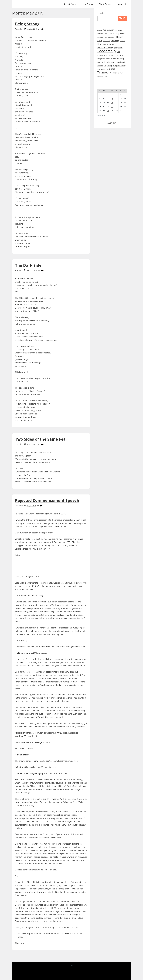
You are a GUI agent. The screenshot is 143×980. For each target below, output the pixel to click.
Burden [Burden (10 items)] (100, 34)
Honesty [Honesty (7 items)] (112, 44)
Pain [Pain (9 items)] (122, 55)
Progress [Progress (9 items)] (100, 62)
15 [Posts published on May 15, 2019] (112, 103)
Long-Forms (87, 4)
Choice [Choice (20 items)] (111, 33)
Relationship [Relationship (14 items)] (109, 62)
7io (71, 966)
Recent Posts (70, 4)
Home (120, 4)
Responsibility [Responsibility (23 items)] (119, 65)
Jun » (115, 123)
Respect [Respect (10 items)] (100, 66)
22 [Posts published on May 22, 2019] (112, 107)
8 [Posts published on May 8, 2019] (112, 99)
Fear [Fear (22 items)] (99, 44)
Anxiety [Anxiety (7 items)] (100, 30)
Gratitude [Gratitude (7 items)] (105, 44)
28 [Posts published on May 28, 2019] (108, 111)
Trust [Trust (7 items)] (121, 73)
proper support (24, 246)
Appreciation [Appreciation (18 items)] (109, 30)
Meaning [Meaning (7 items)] (111, 55)
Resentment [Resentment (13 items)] (120, 62)
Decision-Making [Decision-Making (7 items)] (110, 37)
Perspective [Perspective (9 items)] (101, 59)
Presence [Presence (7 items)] (109, 59)
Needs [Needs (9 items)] (117, 55)
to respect (20, 417)
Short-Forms (105, 4)
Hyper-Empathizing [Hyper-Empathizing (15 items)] (105, 48)
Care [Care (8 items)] (105, 34)
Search (100, 13)
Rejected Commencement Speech (47, 500)
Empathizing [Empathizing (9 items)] (115, 41)
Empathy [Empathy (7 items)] (123, 41)
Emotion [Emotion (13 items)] (106, 41)
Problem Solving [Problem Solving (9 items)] (118, 59)
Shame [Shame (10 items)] (103, 69)
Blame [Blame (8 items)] (120, 30)
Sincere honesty (22, 317)
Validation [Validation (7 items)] (100, 77)
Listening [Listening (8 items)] (100, 55)
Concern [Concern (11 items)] (123, 34)
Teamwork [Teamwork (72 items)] (104, 72)
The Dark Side (28, 265)
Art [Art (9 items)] (116, 30)
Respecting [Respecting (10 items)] (108, 66)
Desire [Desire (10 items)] (100, 41)
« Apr (109, 123)
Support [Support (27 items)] (111, 69)
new (17, 157)
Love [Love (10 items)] (106, 55)
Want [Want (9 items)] (106, 77)
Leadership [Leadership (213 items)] (107, 51)
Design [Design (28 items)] (120, 37)
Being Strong (27, 24)
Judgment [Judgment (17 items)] (118, 48)
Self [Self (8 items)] (99, 69)
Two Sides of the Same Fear (41, 439)
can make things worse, (31, 410)
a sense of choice (23, 243)
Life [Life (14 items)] (118, 52)
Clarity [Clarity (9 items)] (117, 34)
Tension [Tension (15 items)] (116, 73)
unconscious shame (33, 205)
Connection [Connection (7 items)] (101, 37)
